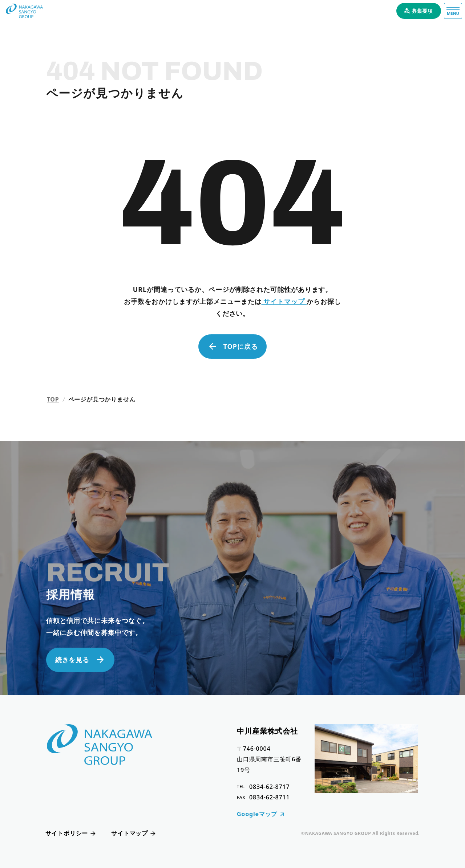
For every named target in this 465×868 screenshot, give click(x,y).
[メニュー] (453, 11)
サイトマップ (284, 301)
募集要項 (419, 11)
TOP (53, 400)
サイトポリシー (71, 833)
